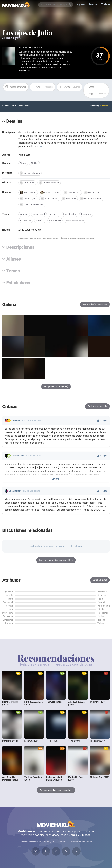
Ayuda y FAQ (49, 844)
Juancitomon (15, 492)
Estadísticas (18, 284)
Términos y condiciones (80, 844)
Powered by (100, 106)
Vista (43, 87)
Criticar (97, 408)
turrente (16, 422)
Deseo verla (97, 90)
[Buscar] (70, 5)
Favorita (70, 87)
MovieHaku (56, 826)
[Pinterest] (67, 854)
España (33, 48)
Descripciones (20, 249)
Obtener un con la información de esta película (38, 239)
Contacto (62, 844)
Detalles (14, 122)
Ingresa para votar (13, 90)
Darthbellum (18, 457)
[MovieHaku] (17, 5)
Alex (42, 837)
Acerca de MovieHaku (31, 844)
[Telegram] (78, 854)
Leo (40, 147)
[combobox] (56, 5)
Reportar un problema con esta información (78, 239)
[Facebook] (45, 854)
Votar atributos (100, 581)
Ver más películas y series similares (56, 791)
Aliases (14, 261)
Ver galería (95, 306)
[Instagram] (56, 854)
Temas (13, 272)
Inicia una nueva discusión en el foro (56, 561)
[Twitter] (34, 854)
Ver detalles (25, 71)
